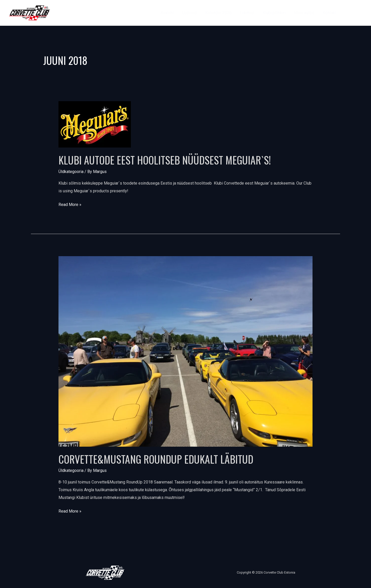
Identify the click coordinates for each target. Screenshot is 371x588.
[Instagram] (360, 13)
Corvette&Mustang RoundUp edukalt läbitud (156, 459)
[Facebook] (348, 13)
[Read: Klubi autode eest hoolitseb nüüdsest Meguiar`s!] (95, 124)
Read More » (70, 204)
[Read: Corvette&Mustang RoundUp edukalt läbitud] (186, 351)
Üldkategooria (71, 172)
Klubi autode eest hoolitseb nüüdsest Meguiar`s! (165, 160)
